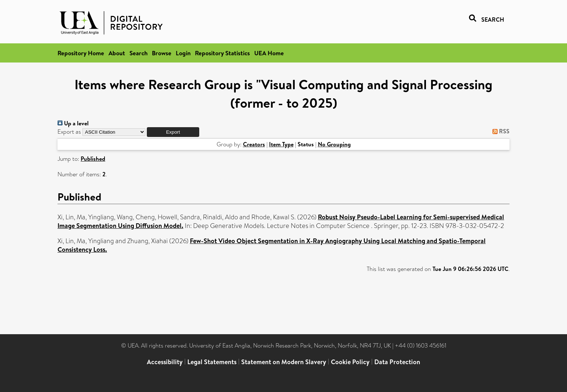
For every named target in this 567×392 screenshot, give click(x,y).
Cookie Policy (350, 362)
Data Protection (397, 362)
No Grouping (334, 144)
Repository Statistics (222, 53)
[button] (173, 132)
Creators (254, 144)
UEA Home (269, 53)
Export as (69, 132)
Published (93, 159)
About (117, 53)
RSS (500, 131)
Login (183, 53)
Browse (162, 53)
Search (138, 53)
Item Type (281, 144)
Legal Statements (212, 362)
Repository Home (81, 53)
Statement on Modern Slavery (284, 362)
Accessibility (165, 362)
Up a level (73, 123)
